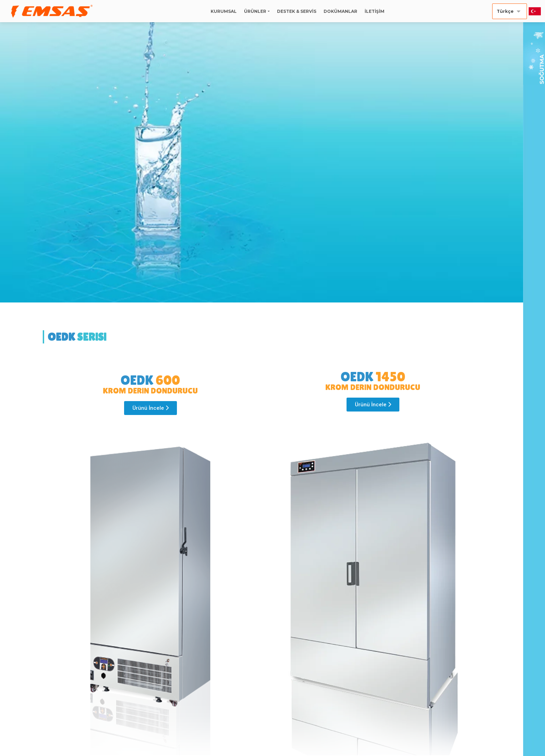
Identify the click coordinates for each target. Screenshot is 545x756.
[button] (151, 408)
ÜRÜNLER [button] (255, 11)
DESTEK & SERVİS (297, 11)
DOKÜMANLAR (340, 11)
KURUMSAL (224, 11)
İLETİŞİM (375, 11)
